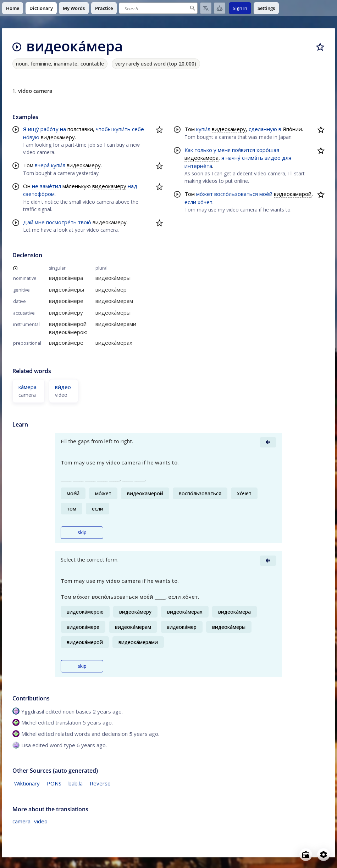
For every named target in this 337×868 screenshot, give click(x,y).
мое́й (266, 194)
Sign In (240, 8)
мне (40, 222)
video (41, 821)
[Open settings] (324, 855)
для (287, 158)
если (190, 202)
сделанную (263, 129)
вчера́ (42, 165)
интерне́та (198, 166)
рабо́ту (49, 129)
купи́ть (122, 129)
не (35, 186)
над (132, 186)
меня (224, 150)
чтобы (104, 129)
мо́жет (205, 194)
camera (21, 821)
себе (138, 129)
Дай (28, 222)
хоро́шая (268, 150)
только (203, 150)
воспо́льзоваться (236, 194)
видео (273, 158)
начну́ (233, 158)
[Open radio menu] (306, 855)
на (63, 129)
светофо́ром (39, 194)
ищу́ (34, 129)
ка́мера (27, 387)
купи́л (58, 165)
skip (82, 532)
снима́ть (253, 158)
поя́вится (244, 150)
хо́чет (205, 202)
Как (189, 150)
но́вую (31, 137)
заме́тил (50, 186)
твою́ (85, 222)
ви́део (63, 387)
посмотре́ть (61, 222)
